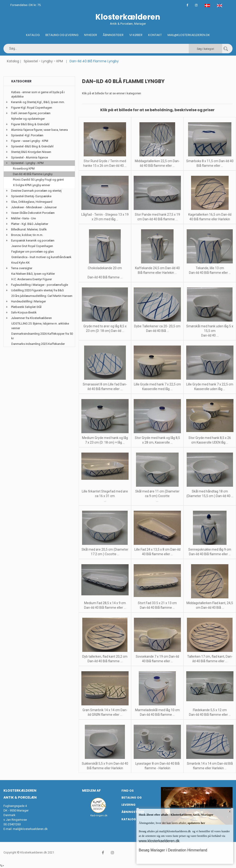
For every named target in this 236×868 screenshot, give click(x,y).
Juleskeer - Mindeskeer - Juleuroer (34, 207)
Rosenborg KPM (24, 169)
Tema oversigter (22, 268)
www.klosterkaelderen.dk (159, 841)
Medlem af (91, 790)
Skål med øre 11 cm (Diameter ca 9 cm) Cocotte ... (157, 496)
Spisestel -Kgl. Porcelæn (27, 135)
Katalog (33, 35)
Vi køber (136, 35)
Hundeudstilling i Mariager (28, 301)
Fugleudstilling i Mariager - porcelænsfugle (40, 285)
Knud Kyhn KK (21, 263)
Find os (128, 791)
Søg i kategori (205, 49)
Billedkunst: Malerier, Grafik (29, 229)
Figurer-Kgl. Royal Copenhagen (32, 108)
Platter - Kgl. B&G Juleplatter (30, 224)
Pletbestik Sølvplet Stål (26, 307)
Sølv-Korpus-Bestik (24, 312)
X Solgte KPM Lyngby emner (31, 185)
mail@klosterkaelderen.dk (30, 829)
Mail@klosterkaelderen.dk (189, 35)
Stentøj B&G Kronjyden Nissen (31, 152)
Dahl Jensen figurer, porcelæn (31, 113)
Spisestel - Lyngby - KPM (43, 61)
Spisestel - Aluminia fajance (29, 157)
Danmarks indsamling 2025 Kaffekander (38, 344)
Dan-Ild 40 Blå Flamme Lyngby (33, 174)
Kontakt (155, 35)
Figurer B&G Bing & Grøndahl (30, 124)
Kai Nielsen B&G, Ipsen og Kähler (33, 274)
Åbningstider (113, 35)
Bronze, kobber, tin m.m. (27, 235)
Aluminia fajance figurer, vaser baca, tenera (39, 130)
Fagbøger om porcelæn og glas (32, 252)
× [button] (230, 812)
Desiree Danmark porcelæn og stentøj (36, 191)
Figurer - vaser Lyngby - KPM (30, 141)
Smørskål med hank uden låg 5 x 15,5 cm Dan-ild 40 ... (210, 331)
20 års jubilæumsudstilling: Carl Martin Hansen (42, 296)
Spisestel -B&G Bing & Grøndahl (32, 146)
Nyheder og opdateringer (28, 119)
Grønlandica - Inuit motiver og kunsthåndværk (41, 257)
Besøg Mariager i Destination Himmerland (173, 850)
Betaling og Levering (62, 35)
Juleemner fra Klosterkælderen (31, 318)
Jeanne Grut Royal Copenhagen (32, 246)
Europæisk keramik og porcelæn (33, 240)
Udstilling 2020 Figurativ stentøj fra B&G (37, 290)
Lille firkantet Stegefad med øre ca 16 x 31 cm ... (105, 496)
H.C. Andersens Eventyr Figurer (32, 279)
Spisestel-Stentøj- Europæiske (31, 196)
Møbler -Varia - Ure (23, 218)
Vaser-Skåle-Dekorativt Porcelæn (33, 213)
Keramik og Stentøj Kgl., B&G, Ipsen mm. (38, 102)
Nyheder (91, 35)
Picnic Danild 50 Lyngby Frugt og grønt (38, 180)
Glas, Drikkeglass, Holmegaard (32, 202)
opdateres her (196, 823)
